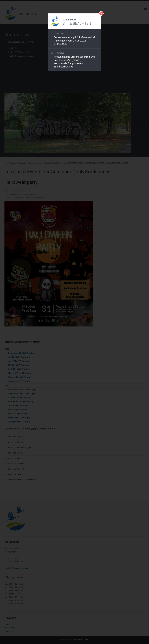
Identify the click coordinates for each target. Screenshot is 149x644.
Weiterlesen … (74, 40)
